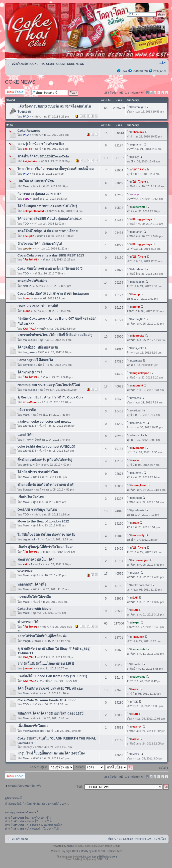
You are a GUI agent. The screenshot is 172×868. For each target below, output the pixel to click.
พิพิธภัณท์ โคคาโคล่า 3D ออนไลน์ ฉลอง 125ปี (50, 713)
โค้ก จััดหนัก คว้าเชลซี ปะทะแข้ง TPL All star (50, 688)
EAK (135, 598)
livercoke (138, 336)
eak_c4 (28, 149)
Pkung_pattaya (142, 219)
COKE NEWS (76, 64)
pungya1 (138, 473)
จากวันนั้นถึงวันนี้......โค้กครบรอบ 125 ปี (46, 664)
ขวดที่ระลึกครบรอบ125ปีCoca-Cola (43, 156)
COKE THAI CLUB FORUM (48, 64)
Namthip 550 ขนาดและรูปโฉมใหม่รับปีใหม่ (49, 385)
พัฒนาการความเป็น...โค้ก (36, 559)
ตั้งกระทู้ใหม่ (17, 92)
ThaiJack (138, 132)
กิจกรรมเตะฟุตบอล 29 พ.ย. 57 (39, 194)
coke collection (141, 585)
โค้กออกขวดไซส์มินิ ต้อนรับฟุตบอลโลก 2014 (50, 219)
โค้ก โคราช (139, 169)
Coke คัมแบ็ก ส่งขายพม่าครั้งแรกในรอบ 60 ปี (50, 269)
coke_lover (139, 485)
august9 (138, 385)
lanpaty (27, 747)
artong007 (139, 319)
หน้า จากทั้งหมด (131, 93)
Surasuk (28, 490)
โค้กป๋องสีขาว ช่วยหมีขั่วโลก (38, 472)
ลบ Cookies (126, 839)
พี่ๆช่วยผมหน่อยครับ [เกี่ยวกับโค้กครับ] (45, 460)
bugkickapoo (141, 373)
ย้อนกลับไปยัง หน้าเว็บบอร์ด (25, 786)
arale (136, 460)
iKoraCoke (30, 402)
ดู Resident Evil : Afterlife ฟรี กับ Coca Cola (50, 397)
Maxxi (27, 186)
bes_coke (29, 352)
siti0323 (28, 286)
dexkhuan (138, 269)
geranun (137, 144)
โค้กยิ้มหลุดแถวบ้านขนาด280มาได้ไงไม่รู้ (47, 206)
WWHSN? (25, 571)
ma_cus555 (30, 340)
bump (27, 298)
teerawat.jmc (141, 560)
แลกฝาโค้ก (25, 435)
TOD (26, 224)
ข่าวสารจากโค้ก (29, 622)
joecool (28, 668)
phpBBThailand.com (106, 857)
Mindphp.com (84, 857)
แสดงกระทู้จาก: (52, 767)
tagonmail (29, 539)
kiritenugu (138, 107)
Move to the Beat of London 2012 (43, 521)
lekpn (136, 622)
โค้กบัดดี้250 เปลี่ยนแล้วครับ (38, 347)
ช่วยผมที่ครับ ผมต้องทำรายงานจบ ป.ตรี (45, 485)
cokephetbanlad (33, 211)
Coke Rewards (29, 131)
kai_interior (30, 161)
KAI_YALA (30, 329)
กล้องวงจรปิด (27, 410)
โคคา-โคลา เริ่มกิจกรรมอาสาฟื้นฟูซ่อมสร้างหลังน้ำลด (56, 169)
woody (27, 248)
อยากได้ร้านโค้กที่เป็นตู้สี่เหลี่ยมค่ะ (42, 636)
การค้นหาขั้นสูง (157, 19)
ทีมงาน (112, 839)
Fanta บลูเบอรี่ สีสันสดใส (35, 360)
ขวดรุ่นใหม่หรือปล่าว (32, 281)
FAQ (124, 71)
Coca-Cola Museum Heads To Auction (47, 700)
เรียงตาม (89, 767)
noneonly (138, 535)
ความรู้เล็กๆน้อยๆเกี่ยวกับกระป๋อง (41, 144)
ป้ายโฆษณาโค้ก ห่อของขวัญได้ (40, 244)
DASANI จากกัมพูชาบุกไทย (37, 510)
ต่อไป (162, 768)
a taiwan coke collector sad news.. (44, 422)
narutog (137, 498)
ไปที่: (80, 787)
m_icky (27, 440)
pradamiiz (138, 510)
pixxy (135, 157)
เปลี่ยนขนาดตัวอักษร (162, 63)
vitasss (137, 398)
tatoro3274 (30, 426)
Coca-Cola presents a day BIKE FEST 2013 (51, 255)
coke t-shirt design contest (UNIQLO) (46, 446)
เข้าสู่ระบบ (160, 71)
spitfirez (28, 465)
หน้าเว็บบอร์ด (20, 64)
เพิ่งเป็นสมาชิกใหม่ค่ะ (33, 726)
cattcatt (137, 410)
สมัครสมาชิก (140, 71)
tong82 (27, 641)
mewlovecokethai (33, 731)
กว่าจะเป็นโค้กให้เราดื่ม (34, 597)
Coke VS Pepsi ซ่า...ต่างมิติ (38, 306)
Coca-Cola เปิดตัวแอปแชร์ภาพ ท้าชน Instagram (53, 294)
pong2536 (138, 282)
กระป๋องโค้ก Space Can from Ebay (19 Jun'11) (52, 676)
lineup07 (29, 236)
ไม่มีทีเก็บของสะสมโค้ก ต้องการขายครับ (46, 535)
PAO (26, 117)
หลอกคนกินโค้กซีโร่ (32, 584)
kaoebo (137, 664)
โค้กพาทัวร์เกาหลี (30, 372)
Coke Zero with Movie (34, 609)
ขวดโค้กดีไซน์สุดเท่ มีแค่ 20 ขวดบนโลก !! (48, 231)
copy (26, 199)
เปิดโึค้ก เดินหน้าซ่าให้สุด (36, 181)
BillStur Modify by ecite (85, 851)
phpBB (71, 846)
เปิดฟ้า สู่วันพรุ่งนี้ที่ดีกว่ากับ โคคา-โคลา (45, 547)
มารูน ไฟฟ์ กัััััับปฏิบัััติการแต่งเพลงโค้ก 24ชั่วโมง (51, 753)
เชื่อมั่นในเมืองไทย (31, 497)
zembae (28, 365)
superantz (139, 207)
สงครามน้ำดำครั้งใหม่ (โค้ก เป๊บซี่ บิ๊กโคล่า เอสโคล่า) (55, 335)
